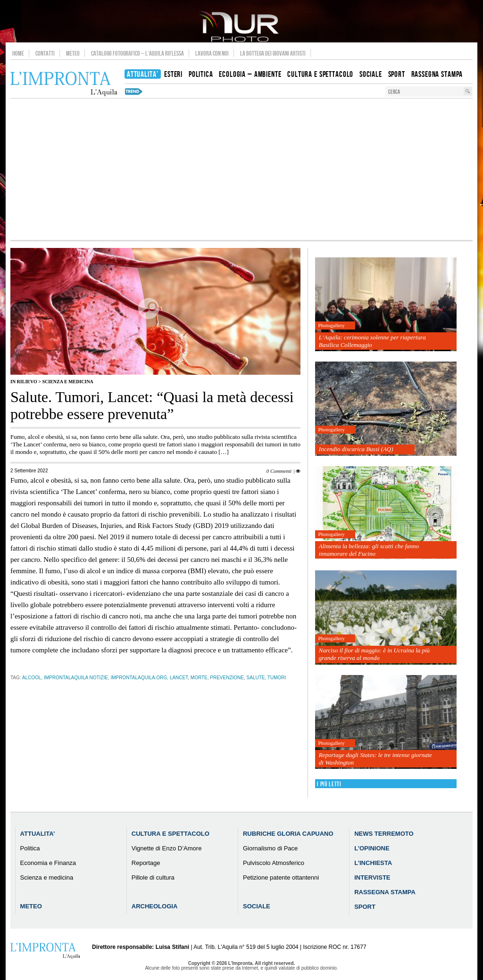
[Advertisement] (241, 169)
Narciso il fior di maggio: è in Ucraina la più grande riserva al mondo (374, 654)
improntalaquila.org (139, 678)
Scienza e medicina (67, 382)
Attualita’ (38, 834)
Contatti (45, 53)
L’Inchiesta (373, 863)
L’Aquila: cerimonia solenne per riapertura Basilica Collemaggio (372, 341)
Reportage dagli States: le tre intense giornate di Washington (375, 759)
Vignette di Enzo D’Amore (167, 848)
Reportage (146, 863)
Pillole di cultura (153, 877)
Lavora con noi (212, 53)
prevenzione (227, 678)
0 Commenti (279, 471)
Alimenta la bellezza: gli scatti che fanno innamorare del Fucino (369, 550)
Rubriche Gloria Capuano (288, 834)
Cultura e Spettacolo (171, 834)
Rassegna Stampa (385, 892)
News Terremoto (384, 834)
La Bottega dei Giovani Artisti (273, 53)
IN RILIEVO (24, 382)
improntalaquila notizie (76, 678)
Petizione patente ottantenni (281, 877)
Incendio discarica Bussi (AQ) (356, 449)
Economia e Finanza (48, 863)
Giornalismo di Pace (270, 848)
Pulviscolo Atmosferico (274, 863)
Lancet (179, 678)
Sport (365, 907)
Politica (30, 848)
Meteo (73, 53)
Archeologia (155, 906)
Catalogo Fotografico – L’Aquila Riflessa (137, 53)
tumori (277, 678)
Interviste (372, 877)
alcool (32, 678)
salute (256, 678)
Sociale (257, 906)
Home (18, 53)
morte (199, 678)
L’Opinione (372, 848)
